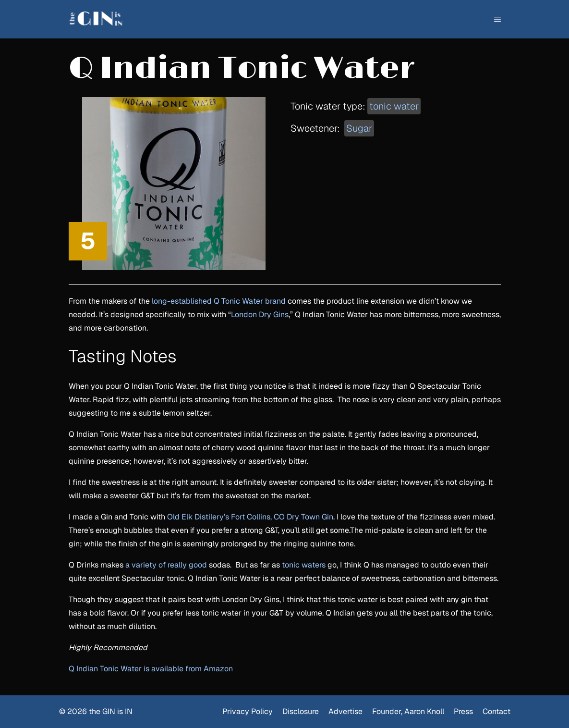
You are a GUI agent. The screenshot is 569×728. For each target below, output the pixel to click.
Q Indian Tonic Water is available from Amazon (151, 669)
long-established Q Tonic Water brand (219, 301)
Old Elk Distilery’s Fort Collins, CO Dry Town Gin (250, 517)
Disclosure (301, 711)
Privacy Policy (248, 711)
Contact (496, 711)
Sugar (359, 128)
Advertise (345, 711)
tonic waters (304, 565)
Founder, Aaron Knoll (408, 711)
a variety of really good (166, 565)
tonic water (394, 106)
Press (463, 711)
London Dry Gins (260, 315)
